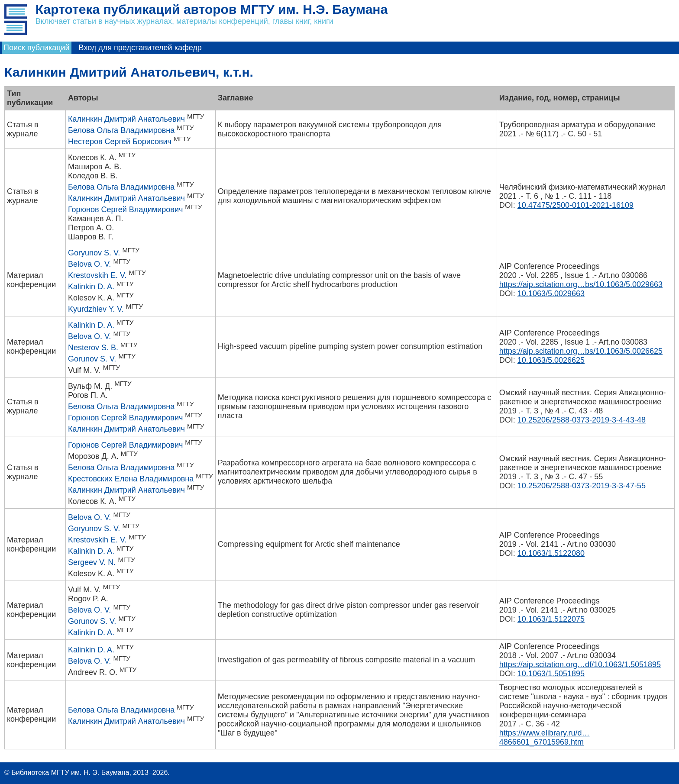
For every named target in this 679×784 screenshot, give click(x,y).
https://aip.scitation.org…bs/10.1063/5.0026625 (581, 351)
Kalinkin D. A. (91, 287)
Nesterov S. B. (93, 348)
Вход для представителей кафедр (140, 48)
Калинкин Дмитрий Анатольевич (126, 119)
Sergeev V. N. (92, 562)
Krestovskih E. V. (97, 275)
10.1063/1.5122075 (551, 619)
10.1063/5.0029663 (551, 294)
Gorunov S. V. (92, 359)
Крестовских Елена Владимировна (131, 479)
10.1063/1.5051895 (551, 674)
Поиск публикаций (37, 48)
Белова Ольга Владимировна (121, 130)
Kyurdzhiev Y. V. (96, 309)
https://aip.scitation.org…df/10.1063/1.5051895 (580, 665)
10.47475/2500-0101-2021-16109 (576, 205)
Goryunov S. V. (94, 253)
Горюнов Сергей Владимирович (125, 210)
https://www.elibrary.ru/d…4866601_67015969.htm (545, 737)
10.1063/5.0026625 (551, 360)
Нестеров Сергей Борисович (120, 142)
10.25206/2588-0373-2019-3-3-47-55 (582, 486)
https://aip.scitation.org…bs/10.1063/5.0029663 (581, 284)
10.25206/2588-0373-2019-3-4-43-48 (582, 420)
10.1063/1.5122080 (551, 553)
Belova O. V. (89, 264)
